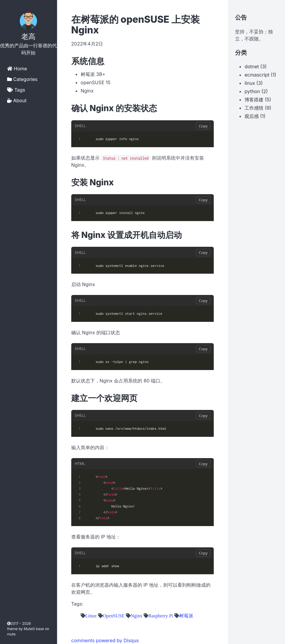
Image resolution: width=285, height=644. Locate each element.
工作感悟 (254, 108)
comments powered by (105, 640)
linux (250, 83)
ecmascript (257, 75)
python (252, 91)
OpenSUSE (114, 616)
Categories (22, 79)
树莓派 (186, 616)
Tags (16, 90)
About (17, 100)
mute (11, 634)
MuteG (30, 629)
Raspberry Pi (161, 616)
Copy (203, 126)
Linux (91, 616)
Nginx (137, 616)
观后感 (252, 116)
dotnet (252, 66)
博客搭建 (254, 100)
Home (17, 69)
